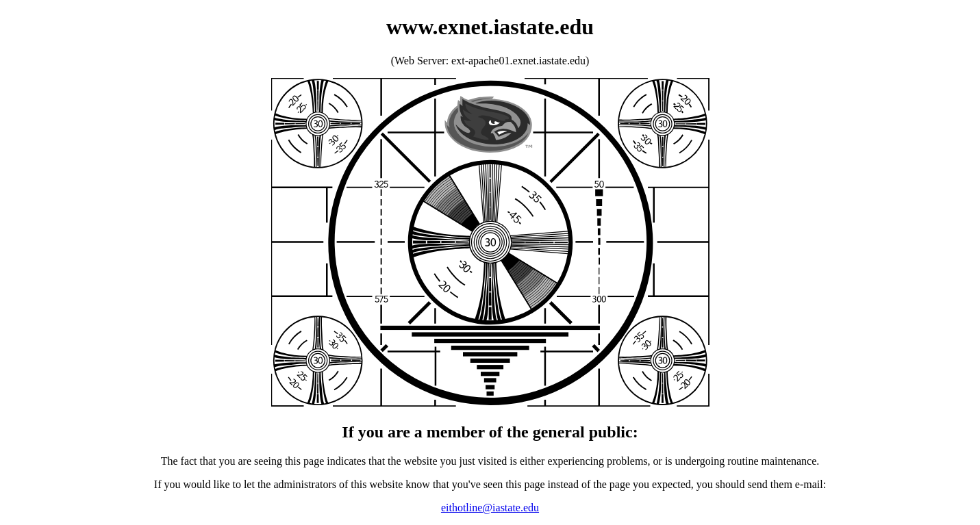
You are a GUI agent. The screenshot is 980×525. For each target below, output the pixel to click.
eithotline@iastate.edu (490, 508)
